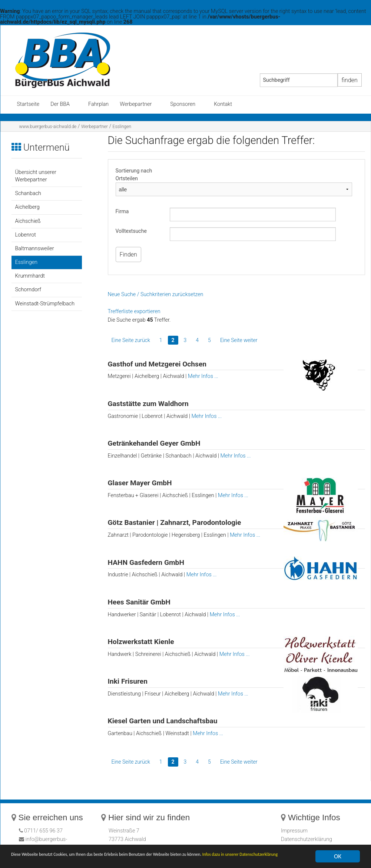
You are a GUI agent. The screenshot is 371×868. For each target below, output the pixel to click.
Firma (122, 211)
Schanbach (28, 193)
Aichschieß (28, 221)
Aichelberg (27, 207)
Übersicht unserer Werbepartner (36, 176)
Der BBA (60, 104)
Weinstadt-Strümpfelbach (45, 304)
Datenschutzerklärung (307, 839)
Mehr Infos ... (203, 376)
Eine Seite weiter (239, 340)
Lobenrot (26, 235)
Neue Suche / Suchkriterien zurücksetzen (156, 294)
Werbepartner (136, 104)
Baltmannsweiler (35, 249)
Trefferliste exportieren (134, 311)
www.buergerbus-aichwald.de (48, 127)
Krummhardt (30, 276)
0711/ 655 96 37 (43, 831)
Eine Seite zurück (131, 340)
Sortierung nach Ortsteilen (134, 175)
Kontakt (223, 104)
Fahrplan (98, 104)
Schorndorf (28, 290)
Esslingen (122, 127)
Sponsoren (183, 104)
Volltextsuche (131, 231)
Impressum (294, 831)
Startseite (28, 104)
